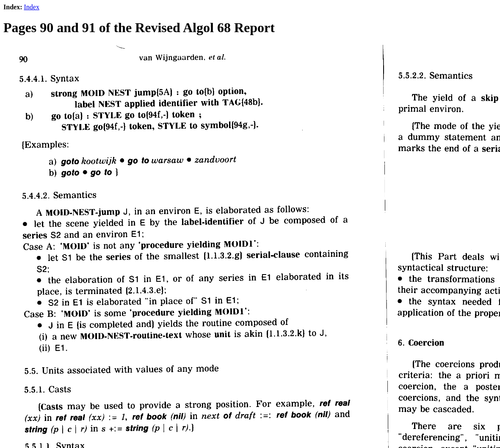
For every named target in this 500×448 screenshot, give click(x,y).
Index (31, 7)
